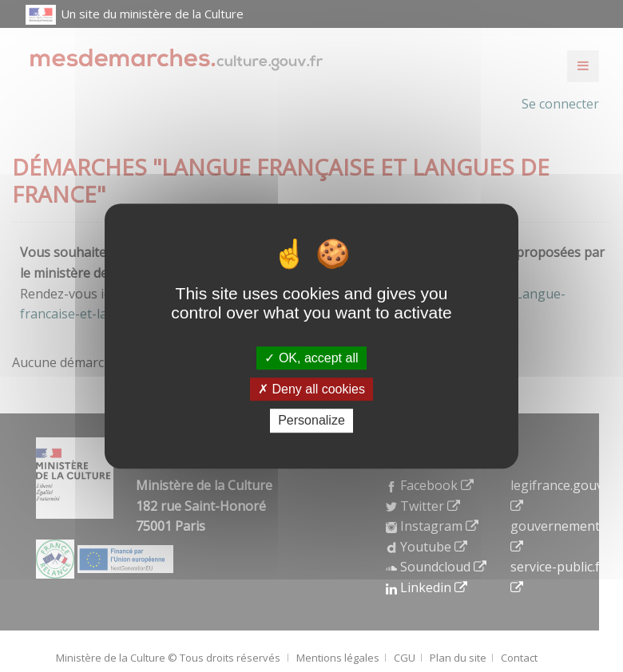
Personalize (311, 421)
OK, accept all (311, 358)
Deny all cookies (311, 389)
